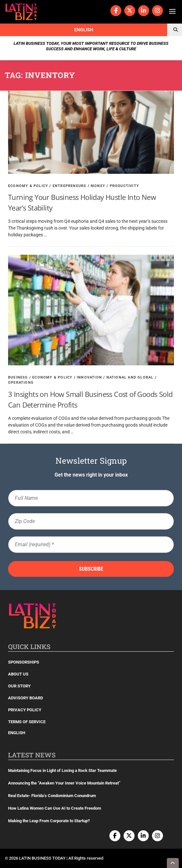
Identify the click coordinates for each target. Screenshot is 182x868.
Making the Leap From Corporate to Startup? (49, 821)
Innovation (89, 377)
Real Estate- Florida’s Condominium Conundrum (52, 796)
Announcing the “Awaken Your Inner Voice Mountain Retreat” (64, 783)
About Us (18, 674)
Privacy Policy (25, 710)
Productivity (124, 186)
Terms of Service (27, 722)
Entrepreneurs (70, 186)
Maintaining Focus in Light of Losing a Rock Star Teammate (62, 770)
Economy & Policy (28, 186)
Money (98, 186)
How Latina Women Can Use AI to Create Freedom (55, 808)
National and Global (130, 377)
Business (18, 377)
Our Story (19, 686)
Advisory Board (25, 698)
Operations (21, 383)
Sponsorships (24, 662)
